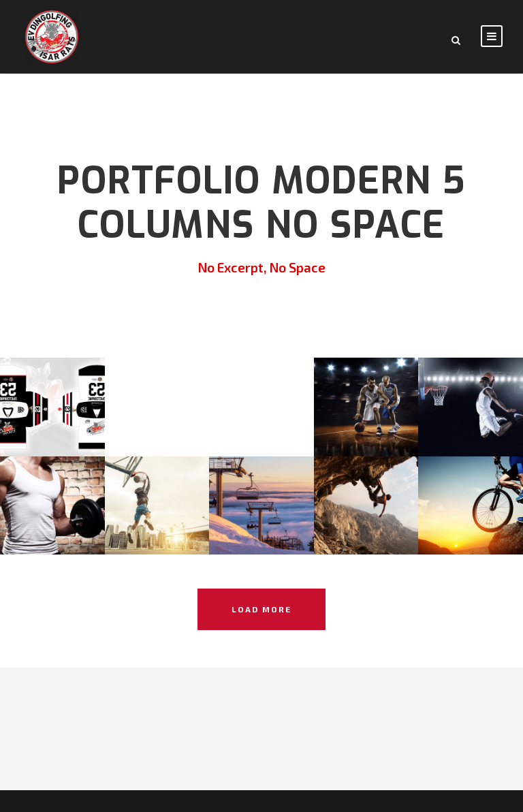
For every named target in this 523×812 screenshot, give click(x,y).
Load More (261, 609)
